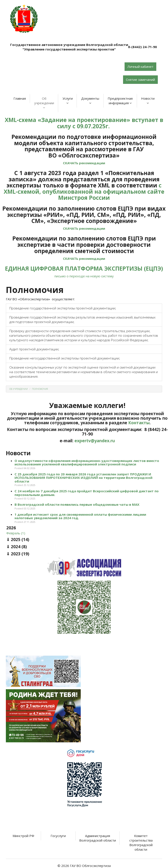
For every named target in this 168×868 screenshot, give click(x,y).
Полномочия (40, 389)
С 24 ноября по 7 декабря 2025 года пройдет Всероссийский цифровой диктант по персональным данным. (87, 493)
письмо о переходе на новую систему (84, 276)
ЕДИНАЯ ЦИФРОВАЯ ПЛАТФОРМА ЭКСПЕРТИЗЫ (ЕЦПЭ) (84, 268)
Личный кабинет (140, 67)
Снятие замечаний (140, 80)
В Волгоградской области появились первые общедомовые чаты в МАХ (77, 504)
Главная (20, 98)
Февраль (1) (16, 533)
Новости (148, 100)
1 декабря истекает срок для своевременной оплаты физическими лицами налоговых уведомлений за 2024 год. (80, 516)
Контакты (139, 423)
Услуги (68, 100)
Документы (90, 100)
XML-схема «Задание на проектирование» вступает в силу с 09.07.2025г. (84, 123)
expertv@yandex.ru (95, 441)
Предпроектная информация (120, 101)
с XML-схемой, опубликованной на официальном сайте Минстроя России (84, 191)
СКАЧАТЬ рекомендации (84, 163)
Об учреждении (44, 103)
